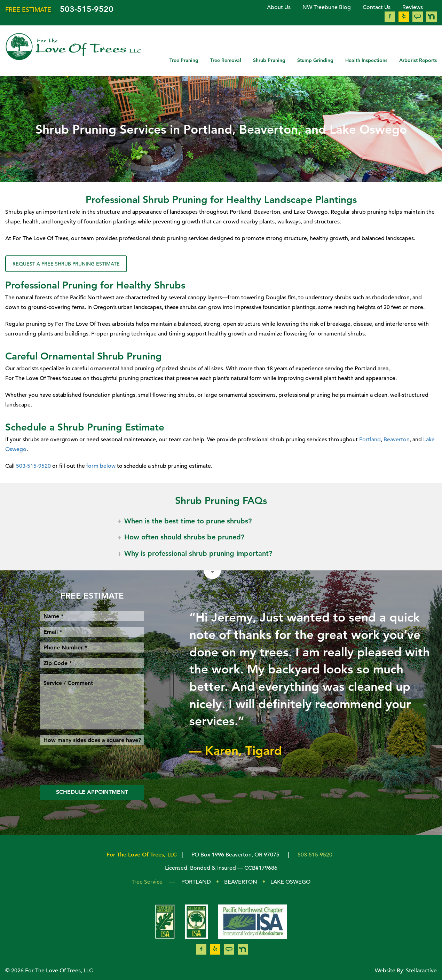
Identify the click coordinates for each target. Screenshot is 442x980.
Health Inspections (366, 60)
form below (101, 466)
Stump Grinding (315, 60)
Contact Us (377, 7)
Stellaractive (421, 971)
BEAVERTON (241, 882)
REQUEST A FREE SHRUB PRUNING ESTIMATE (66, 264)
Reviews (413, 7)
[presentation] (93, 764)
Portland (370, 440)
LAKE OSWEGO (290, 882)
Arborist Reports (418, 60)
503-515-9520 (87, 9)
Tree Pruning (184, 60)
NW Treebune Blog (327, 7)
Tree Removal (226, 60)
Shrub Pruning (269, 60)
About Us (279, 7)
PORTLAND (196, 882)
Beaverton (397, 440)
